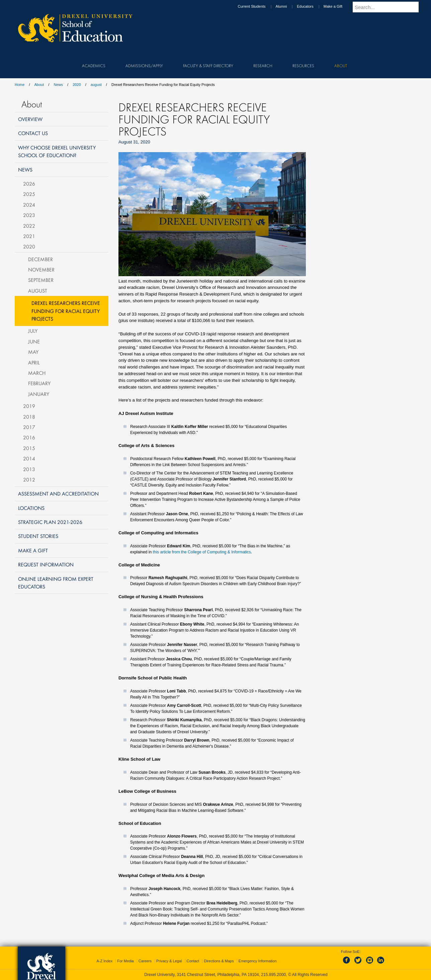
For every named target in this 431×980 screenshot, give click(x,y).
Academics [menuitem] (94, 66)
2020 (77, 85)
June (34, 341)
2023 (29, 215)
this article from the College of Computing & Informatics (202, 552)
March (37, 373)
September (41, 280)
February (39, 383)
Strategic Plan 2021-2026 (50, 522)
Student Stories (38, 536)
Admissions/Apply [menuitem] (144, 66)
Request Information (46, 564)
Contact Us (33, 133)
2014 (29, 458)
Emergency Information (258, 961)
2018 (29, 417)
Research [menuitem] (263, 66)
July (33, 331)
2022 (29, 226)
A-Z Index (104, 961)
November (41, 269)
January (39, 394)
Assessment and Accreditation (58, 494)
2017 (29, 427)
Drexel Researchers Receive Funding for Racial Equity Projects (66, 311)
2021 (29, 236)
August (38, 291)
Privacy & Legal (169, 961)
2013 (29, 469)
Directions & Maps (219, 961)
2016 (29, 437)
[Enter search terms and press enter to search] (389, 7)
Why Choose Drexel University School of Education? (57, 151)
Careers (145, 961)
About (39, 85)
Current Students (258, 6)
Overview (30, 119)
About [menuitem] (341, 66)
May (33, 352)
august (96, 85)
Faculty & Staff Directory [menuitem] (208, 66)
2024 (29, 205)
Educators (312, 6)
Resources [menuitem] (303, 66)
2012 (29, 479)
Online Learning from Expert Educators (56, 583)
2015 (29, 448)
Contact (193, 961)
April (34, 362)
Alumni (288, 6)
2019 (29, 406)
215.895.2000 (273, 975)
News (58, 85)
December (40, 259)
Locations (31, 508)
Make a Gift (339, 6)
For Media (125, 961)
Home (20, 85)
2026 (29, 184)
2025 (29, 194)
